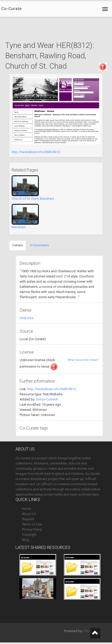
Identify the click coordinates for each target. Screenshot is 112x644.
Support (28, 519)
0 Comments (39, 245)
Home (27, 509)
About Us (29, 514)
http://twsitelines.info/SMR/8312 (36, 152)
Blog (25, 540)
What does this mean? (83, 360)
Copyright (29, 535)
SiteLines (27, 318)
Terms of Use (32, 524)
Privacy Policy (32, 529)
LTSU (86, 631)
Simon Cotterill (47, 399)
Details (18, 245)
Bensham (19, 227)
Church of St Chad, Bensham (33, 199)
